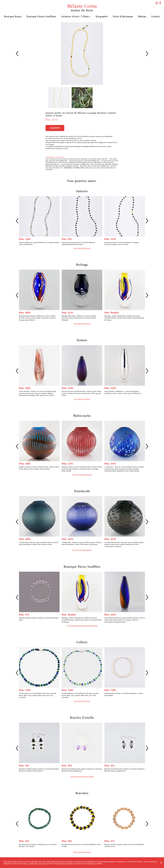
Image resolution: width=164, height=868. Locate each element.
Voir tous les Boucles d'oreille (82, 777)
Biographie (102, 17)
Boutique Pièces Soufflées (41, 17)
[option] (82, 54)
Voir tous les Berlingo (82, 324)
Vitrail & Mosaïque (123, 17)
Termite (82, 340)
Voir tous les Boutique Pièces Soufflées (82, 626)
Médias (142, 17)
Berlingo (82, 265)
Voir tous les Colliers (82, 701)
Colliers (82, 642)
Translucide (82, 491)
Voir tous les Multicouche (82, 475)
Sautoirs (82, 191)
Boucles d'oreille (82, 718)
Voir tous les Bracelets (82, 852)
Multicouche (82, 416)
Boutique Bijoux (13, 17)
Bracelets (82, 793)
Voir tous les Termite (82, 399)
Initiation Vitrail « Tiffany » (76, 17)
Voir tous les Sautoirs (82, 248)
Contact (156, 17)
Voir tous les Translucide (82, 550)
